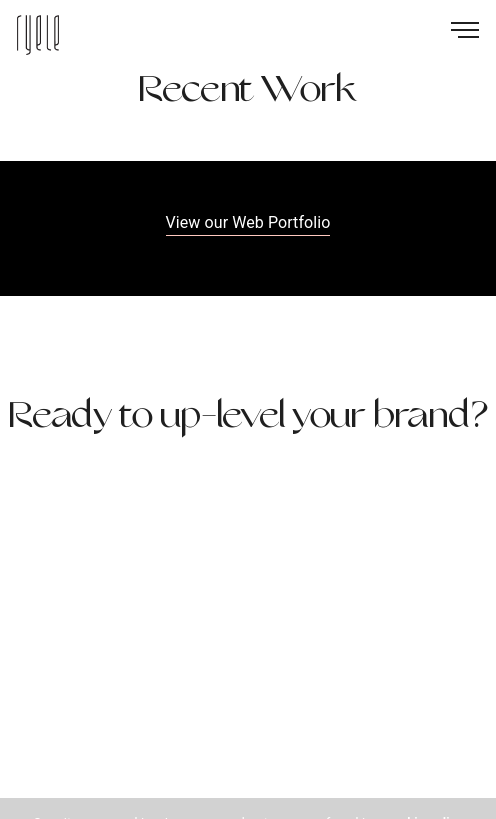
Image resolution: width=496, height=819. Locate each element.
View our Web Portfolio (248, 222)
